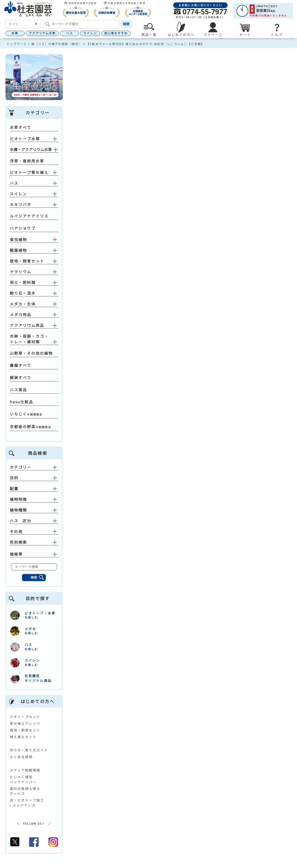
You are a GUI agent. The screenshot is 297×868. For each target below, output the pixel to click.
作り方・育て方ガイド (29, 750)
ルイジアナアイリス (29, 216)
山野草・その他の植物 (31, 353)
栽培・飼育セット (27, 261)
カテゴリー (34, 467)
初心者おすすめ (116, 33)
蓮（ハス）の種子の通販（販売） (57, 44)
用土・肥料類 (23, 283)
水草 (15, 33)
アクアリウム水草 (42, 33)
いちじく (18, 414)
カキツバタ (21, 205)
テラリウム (21, 272)
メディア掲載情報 (25, 770)
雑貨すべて (21, 378)
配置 (34, 489)
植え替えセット (23, 737)
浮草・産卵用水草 (27, 161)
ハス (69, 33)
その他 (34, 532)
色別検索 (34, 542)
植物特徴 (34, 499)
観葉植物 (18, 250)
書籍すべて (21, 365)
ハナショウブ (23, 228)
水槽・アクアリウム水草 (31, 150)
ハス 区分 (34, 521)
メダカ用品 (21, 315)
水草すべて (21, 127)
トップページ (17, 44)
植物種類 (34, 510)
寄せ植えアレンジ (25, 723)
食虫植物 (18, 240)
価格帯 (34, 554)
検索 (126, 24)
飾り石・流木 (23, 293)
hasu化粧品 (22, 402)
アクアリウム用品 (27, 325)
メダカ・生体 (23, 304)
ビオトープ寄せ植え (29, 173)
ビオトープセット (25, 717)
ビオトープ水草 (25, 139)
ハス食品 (18, 390)
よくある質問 (21, 757)
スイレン (90, 33)
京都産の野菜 (23, 427)
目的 (34, 478)
